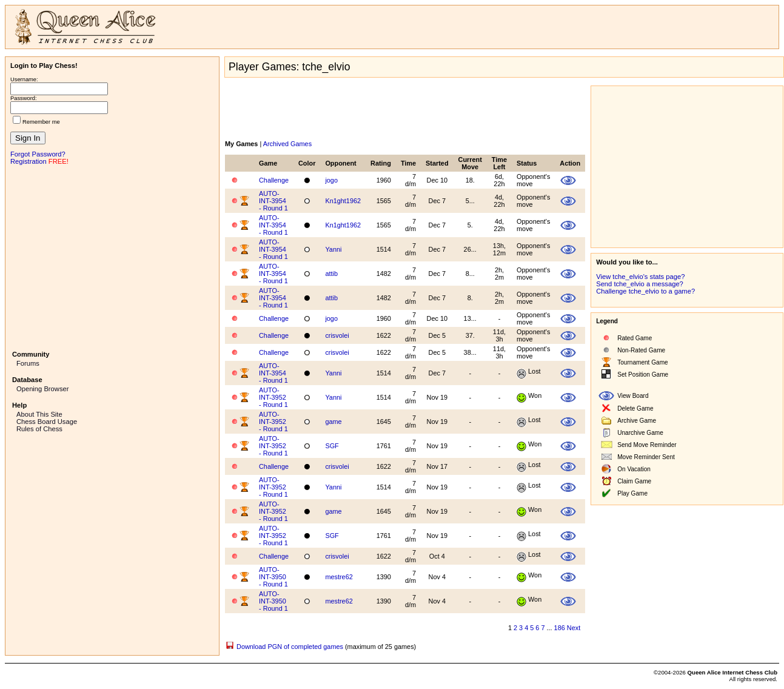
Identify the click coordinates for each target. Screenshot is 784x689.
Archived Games (287, 144)
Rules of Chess (39, 429)
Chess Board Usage (47, 422)
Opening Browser (42, 389)
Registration (28, 161)
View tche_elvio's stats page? (640, 277)
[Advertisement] (112, 257)
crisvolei (337, 335)
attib (331, 274)
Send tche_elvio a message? (640, 284)
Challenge (274, 180)
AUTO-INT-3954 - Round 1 (273, 201)
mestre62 (339, 577)
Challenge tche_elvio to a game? (645, 291)
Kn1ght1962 (343, 201)
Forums (28, 363)
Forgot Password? (38, 154)
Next (574, 628)
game (333, 422)
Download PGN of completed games (290, 647)
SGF (332, 446)
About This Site (39, 414)
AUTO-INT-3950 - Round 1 (273, 577)
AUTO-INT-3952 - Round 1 (273, 397)
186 (560, 628)
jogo (331, 180)
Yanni (333, 249)
